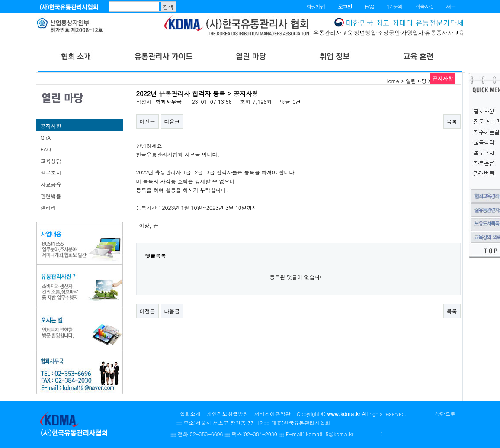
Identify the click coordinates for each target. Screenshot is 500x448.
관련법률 (51, 196)
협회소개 (190, 414)
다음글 (172, 121)
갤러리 (48, 208)
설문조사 (51, 172)
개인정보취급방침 (228, 414)
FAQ (370, 6)
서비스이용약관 (272, 414)
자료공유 (51, 184)
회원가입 (316, 6)
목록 (452, 121)
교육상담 (51, 161)
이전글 (147, 121)
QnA (46, 137)
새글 (451, 6)
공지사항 (51, 126)
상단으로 (445, 414)
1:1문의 (394, 6)
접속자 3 (424, 6)
